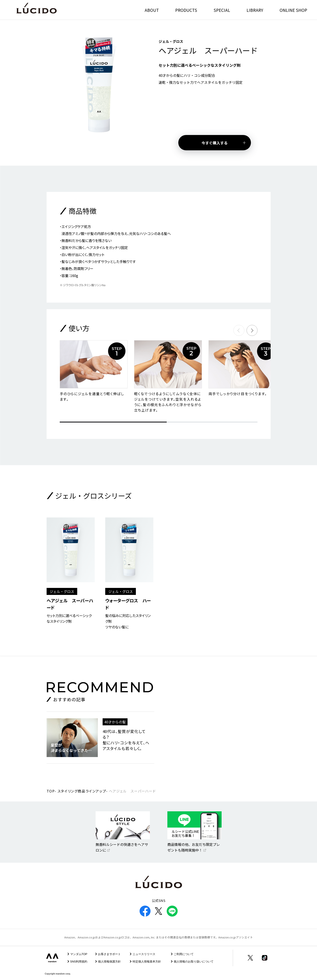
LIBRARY (255, 10)
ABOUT (152, 10)
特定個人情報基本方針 (147, 962)
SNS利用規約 (79, 962)
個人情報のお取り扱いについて (194, 962)
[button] (252, 330)
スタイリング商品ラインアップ (82, 791)
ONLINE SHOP (293, 10)
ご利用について (184, 954)
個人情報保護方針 (109, 962)
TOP (51, 791)
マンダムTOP (79, 954)
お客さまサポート (109, 954)
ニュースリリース (144, 954)
